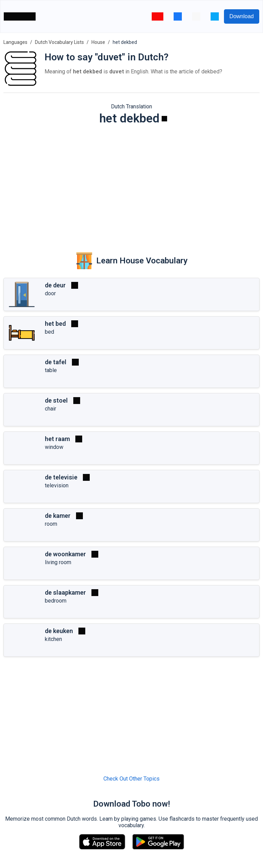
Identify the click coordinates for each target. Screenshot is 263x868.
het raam (57, 439)
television (57, 485)
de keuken (59, 631)
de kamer (58, 516)
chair (51, 409)
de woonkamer (65, 554)
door (50, 293)
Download (242, 16)
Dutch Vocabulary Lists (59, 42)
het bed (55, 324)
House (98, 42)
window (54, 447)
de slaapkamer (65, 592)
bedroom (56, 601)
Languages (15, 42)
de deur (55, 285)
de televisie (61, 477)
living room (58, 562)
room (51, 524)
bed (49, 332)
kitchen (53, 639)
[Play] (164, 119)
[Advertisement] (131, 184)
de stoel (56, 400)
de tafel (56, 362)
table (51, 370)
